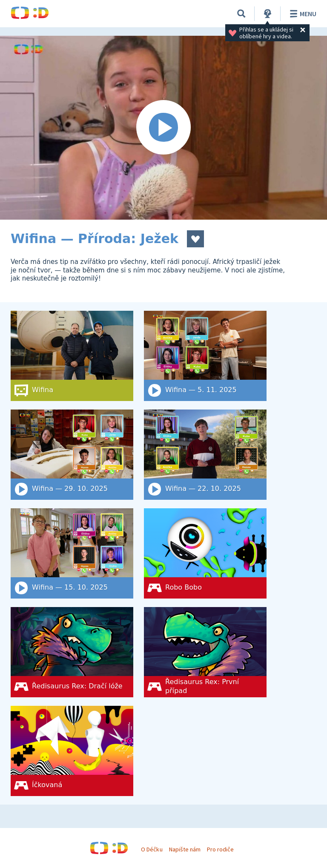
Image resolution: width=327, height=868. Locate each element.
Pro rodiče (220, 849)
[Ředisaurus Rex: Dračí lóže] (72, 652)
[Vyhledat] (241, 14)
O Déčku (152, 849)
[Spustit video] (163, 128)
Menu (302, 14)
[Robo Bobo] (205, 553)
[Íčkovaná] (72, 751)
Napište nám (185, 849)
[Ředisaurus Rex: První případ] (205, 652)
